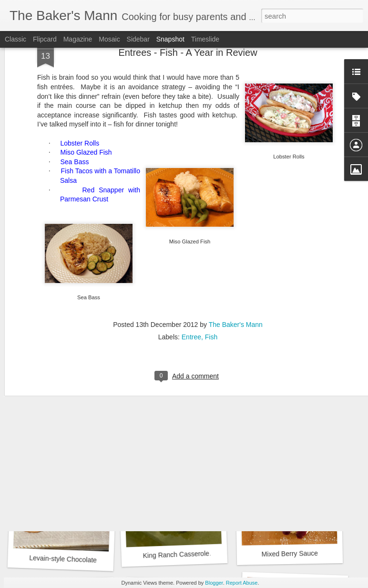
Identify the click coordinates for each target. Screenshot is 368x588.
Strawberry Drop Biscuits (181, 425)
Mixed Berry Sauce (290, 554)
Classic (15, 39)
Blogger (214, 583)
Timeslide (205, 39)
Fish (211, 240)
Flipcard (45, 39)
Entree (191, 240)
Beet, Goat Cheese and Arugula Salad (89, 428)
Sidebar (138, 39)
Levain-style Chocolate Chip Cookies (84, 560)
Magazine (78, 39)
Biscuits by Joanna (294, 424)
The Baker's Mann (236, 228)
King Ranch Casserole (176, 554)
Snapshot (170, 39)
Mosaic (109, 39)
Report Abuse (242, 583)
